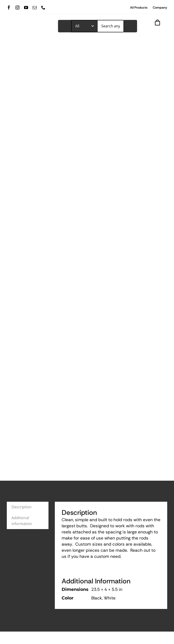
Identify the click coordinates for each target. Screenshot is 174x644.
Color (72, 494)
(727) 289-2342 (64, 570)
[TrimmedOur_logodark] (29, 24)
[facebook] (9, 7)
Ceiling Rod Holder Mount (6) (138, 468)
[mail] (35, 7)
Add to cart (87, 512)
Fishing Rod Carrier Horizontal (79, 468)
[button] (70, 500)
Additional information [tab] (22, 285)
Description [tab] (22, 271)
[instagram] (17, 7)
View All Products (155, 418)
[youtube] (26, 7)
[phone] (43, 7)
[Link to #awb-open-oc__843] (155, 30)
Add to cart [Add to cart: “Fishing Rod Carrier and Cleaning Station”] (30, 512)
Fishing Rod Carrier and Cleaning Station (27, 468)
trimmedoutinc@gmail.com (117, 570)
